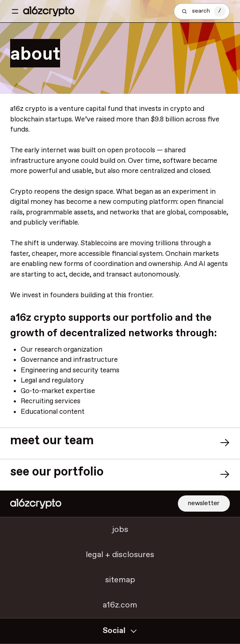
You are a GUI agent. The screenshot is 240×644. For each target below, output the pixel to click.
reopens (47, 192)
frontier (140, 295)
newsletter (204, 503)
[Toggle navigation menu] (15, 11)
